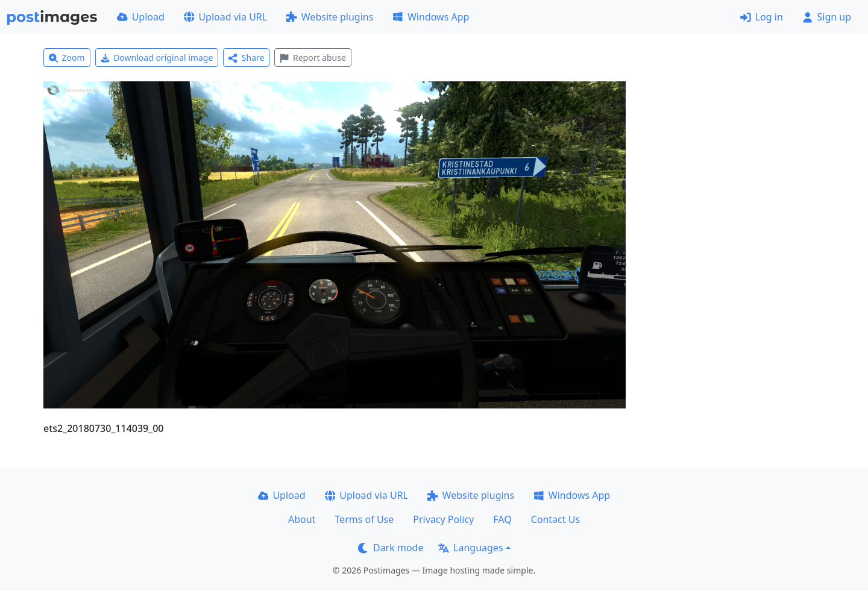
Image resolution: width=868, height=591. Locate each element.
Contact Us (555, 519)
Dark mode (391, 548)
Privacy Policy (443, 519)
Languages (470, 548)
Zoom (67, 58)
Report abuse (313, 58)
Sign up (827, 17)
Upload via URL (225, 17)
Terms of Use (364, 519)
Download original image (157, 58)
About (302, 519)
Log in (762, 17)
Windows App (431, 17)
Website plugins (330, 17)
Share (246, 58)
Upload (141, 17)
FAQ (502, 519)
